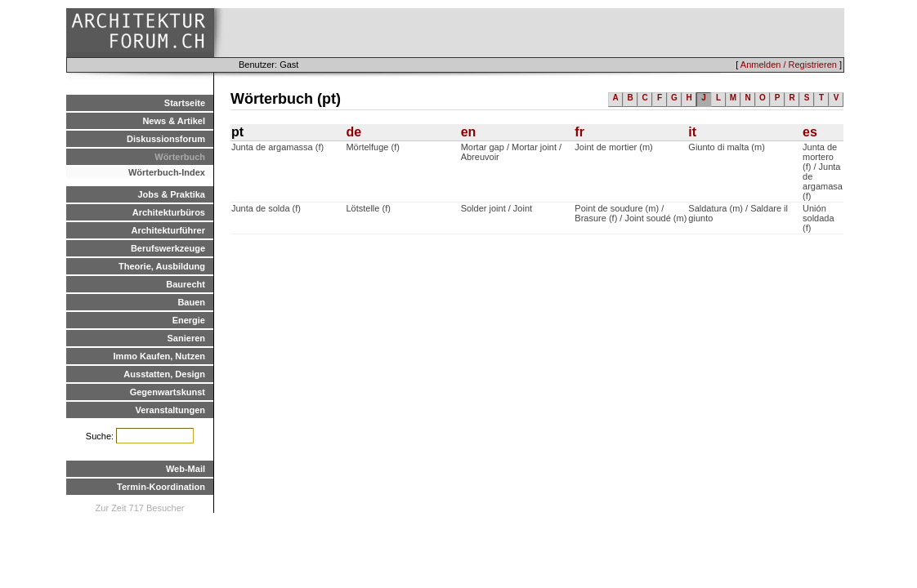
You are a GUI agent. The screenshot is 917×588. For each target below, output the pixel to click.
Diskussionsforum (166, 139)
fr (579, 132)
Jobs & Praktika (171, 194)
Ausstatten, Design (164, 374)
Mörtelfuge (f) (372, 147)
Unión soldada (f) (819, 218)
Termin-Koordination (161, 487)
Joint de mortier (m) (613, 147)
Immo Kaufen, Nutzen (159, 356)
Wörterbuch (180, 157)
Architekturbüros (169, 212)
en (469, 132)
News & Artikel (174, 121)
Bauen (191, 302)
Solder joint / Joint (497, 208)
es (810, 132)
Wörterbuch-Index (167, 172)
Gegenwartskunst (168, 392)
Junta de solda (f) (266, 208)
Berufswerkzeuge (168, 248)
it (692, 132)
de (353, 132)
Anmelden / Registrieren (789, 65)
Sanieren (186, 338)
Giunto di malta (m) (727, 147)
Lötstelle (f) (368, 208)
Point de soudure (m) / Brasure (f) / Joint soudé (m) (631, 213)
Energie (189, 320)
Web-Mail (186, 469)
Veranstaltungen (170, 410)
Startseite (185, 103)
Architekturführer (168, 230)
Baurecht (186, 284)
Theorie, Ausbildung (162, 266)
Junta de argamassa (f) (277, 147)
